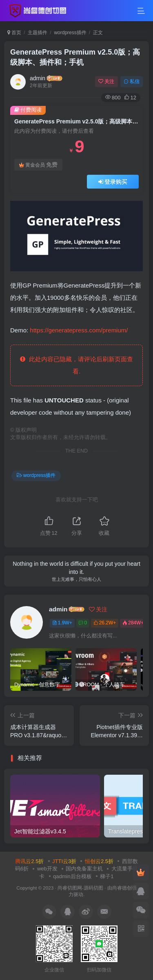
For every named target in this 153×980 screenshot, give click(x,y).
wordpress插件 (70, 33)
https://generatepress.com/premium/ (79, 330)
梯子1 (107, 876)
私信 (132, 81)
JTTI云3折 (64, 861)
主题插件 (38, 33)
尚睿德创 (122, 888)
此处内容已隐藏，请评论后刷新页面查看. (76, 365)
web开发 (47, 869)
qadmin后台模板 (72, 876)
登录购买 (113, 182)
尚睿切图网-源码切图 (80, 888)
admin (38, 78)
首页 (14, 33)
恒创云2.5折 (99, 861)
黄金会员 (38, 165)
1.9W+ (62, 623)
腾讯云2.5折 (29, 861)
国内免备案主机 (84, 869)
